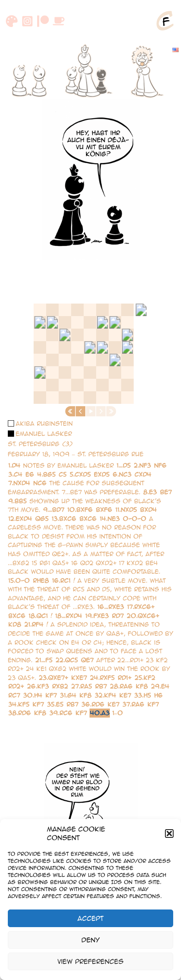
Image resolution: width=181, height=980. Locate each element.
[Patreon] (43, 21)
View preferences (90, 961)
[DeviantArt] (12, 21)
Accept (90, 918)
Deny (90, 940)
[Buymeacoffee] (59, 21)
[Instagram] (27, 21)
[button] (169, 834)
